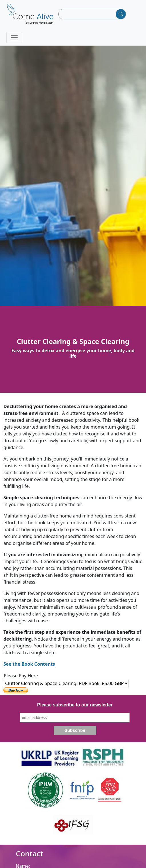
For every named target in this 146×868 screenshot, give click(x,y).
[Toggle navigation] (14, 38)
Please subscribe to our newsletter (75, 705)
